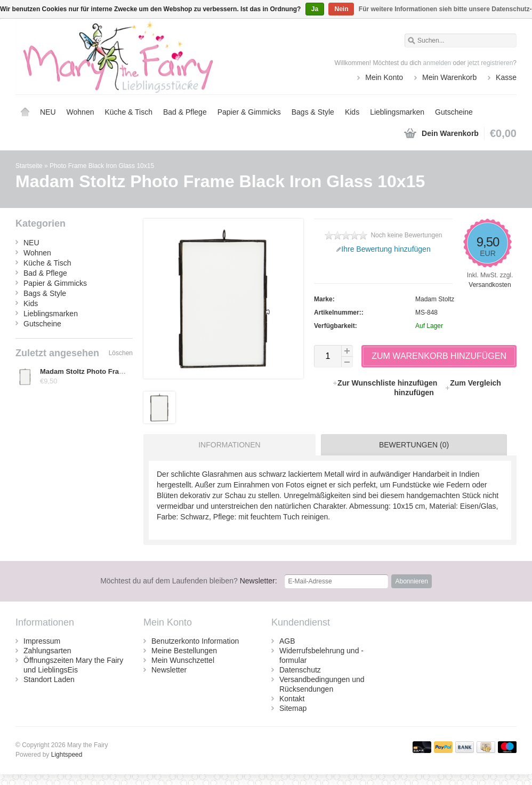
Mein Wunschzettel (183, 660)
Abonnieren (411, 581)
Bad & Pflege (185, 112)
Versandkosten (490, 285)
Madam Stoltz (435, 299)
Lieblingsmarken (397, 112)
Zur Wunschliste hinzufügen (386, 383)
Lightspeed (67, 755)
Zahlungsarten (47, 651)
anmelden (437, 63)
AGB (287, 641)
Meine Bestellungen (184, 651)
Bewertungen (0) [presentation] (414, 445)
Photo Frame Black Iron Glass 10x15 (102, 166)
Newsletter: (189, 581)
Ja (315, 9)
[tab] (227, 445)
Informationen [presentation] (229, 445)
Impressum (42, 641)
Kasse (506, 77)
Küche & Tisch (128, 112)
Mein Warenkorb (449, 77)
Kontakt (292, 699)
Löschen (121, 353)
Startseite (25, 112)
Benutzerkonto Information (195, 641)
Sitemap (293, 708)
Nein (341, 9)
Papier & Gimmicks (249, 112)
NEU (48, 112)
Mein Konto (384, 77)
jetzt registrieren (490, 63)
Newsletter (169, 670)
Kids (352, 112)
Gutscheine (454, 112)
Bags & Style (313, 112)
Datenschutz (300, 670)
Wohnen (80, 112)
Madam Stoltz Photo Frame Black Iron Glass (112, 371)
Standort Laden (49, 679)
